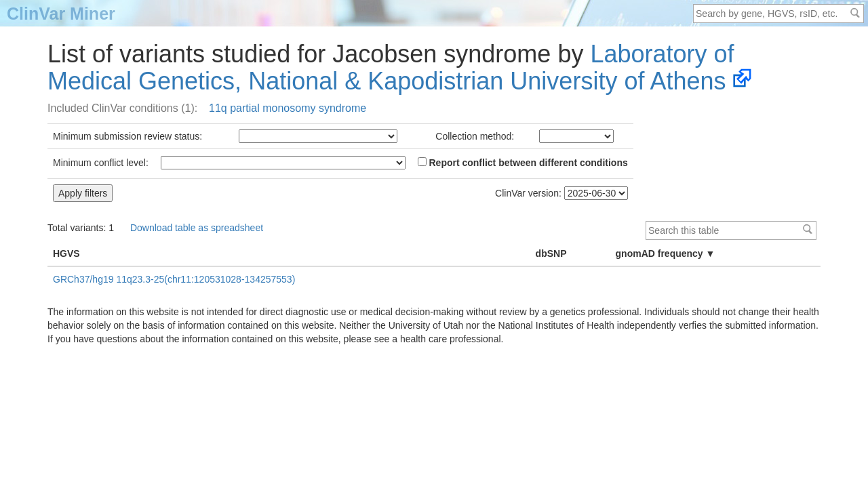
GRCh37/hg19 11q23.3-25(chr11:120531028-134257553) (174, 279)
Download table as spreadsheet (197, 228)
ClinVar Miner (61, 14)
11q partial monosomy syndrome (288, 108)
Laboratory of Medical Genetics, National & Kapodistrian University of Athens (391, 67)
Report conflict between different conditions (523, 163)
